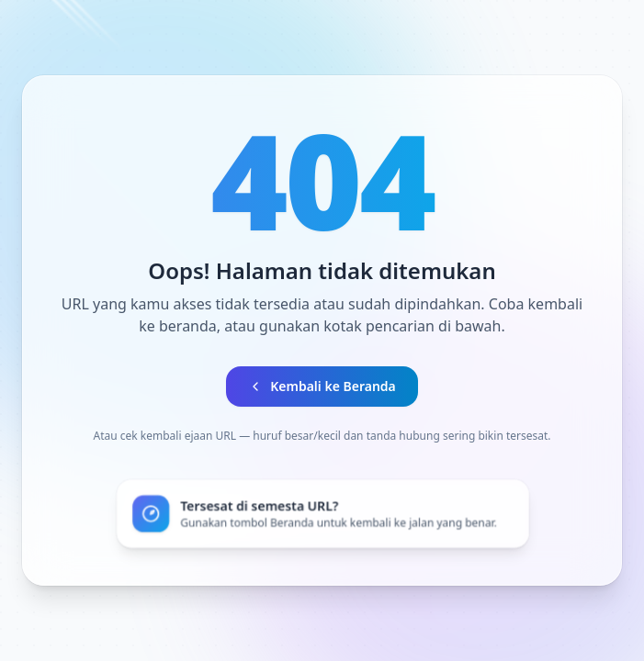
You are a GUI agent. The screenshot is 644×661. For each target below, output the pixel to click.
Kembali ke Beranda (322, 386)
